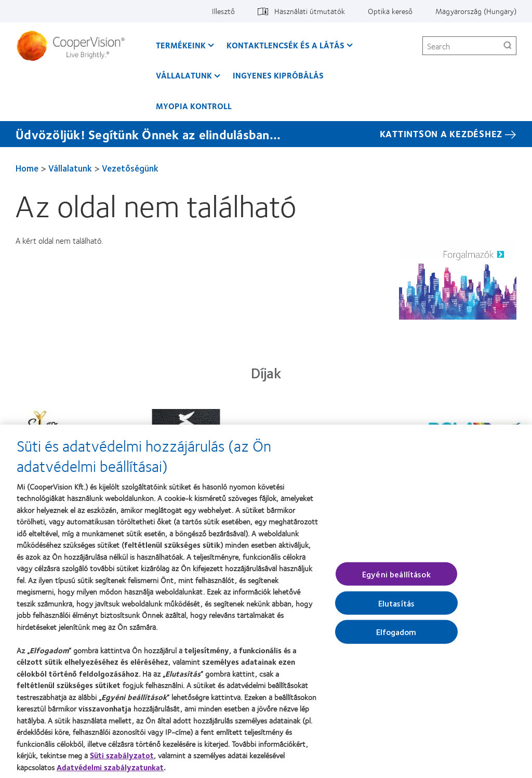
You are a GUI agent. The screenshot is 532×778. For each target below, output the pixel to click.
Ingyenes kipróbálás (278, 75)
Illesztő (223, 11)
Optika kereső (390, 11)
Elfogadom (396, 638)
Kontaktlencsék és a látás (285, 45)
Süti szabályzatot (122, 762)
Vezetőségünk (130, 168)
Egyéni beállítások (396, 580)
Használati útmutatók (310, 11)
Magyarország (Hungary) (476, 11)
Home (27, 168)
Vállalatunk (184, 75)
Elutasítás (397, 609)
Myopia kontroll (194, 106)
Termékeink (181, 45)
